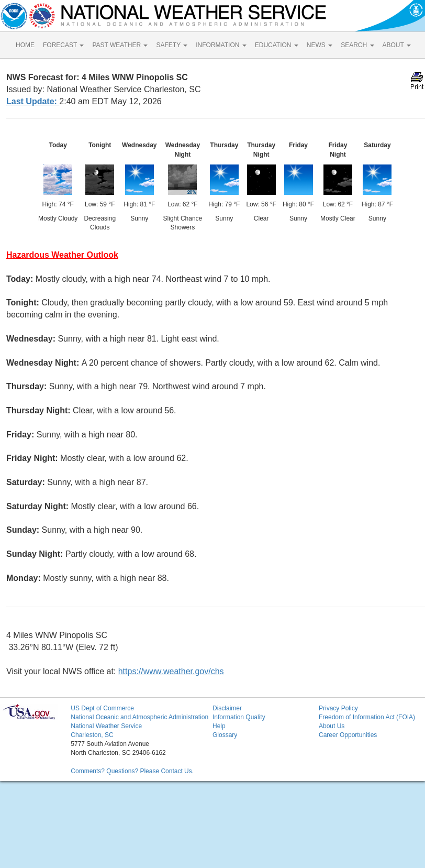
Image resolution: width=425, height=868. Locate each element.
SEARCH (357, 45)
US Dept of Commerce (102, 708)
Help (219, 726)
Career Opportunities (348, 735)
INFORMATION (221, 45)
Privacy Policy (338, 708)
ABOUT (397, 45)
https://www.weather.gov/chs (171, 671)
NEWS (320, 45)
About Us (332, 726)
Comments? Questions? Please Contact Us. (132, 771)
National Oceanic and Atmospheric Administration (139, 717)
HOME (25, 45)
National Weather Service (106, 726)
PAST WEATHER (120, 45)
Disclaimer (227, 708)
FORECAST (63, 45)
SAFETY (172, 45)
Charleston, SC (92, 735)
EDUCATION (277, 45)
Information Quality (239, 717)
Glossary (225, 735)
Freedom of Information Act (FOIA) (367, 717)
